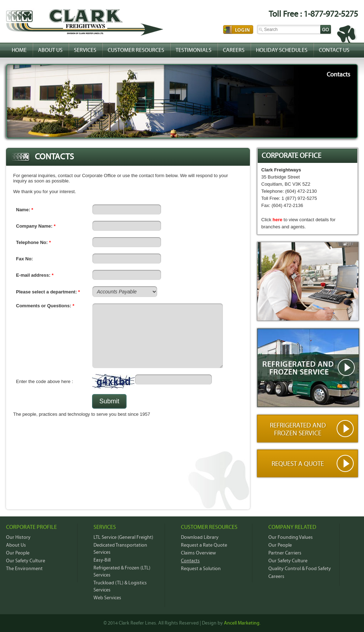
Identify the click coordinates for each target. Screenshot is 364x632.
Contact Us (334, 50)
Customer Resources (136, 50)
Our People (18, 553)
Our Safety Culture (26, 561)
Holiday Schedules (282, 50)
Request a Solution (201, 569)
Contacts (190, 561)
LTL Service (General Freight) (123, 537)
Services (85, 50)
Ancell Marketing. (242, 623)
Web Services (107, 598)
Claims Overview (198, 553)
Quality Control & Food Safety (300, 569)
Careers (234, 50)
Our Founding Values (291, 537)
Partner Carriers (285, 553)
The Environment (24, 569)
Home (19, 50)
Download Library (200, 537)
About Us (50, 50)
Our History (18, 537)
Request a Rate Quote (204, 545)
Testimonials (194, 50)
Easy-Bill (102, 560)
